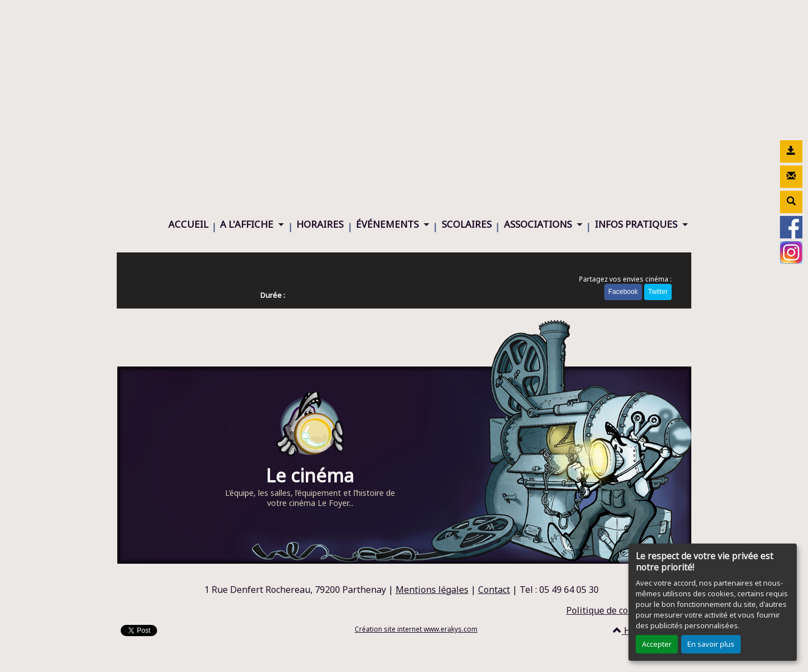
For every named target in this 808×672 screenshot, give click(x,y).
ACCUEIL (188, 224)
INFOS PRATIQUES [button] (637, 224)
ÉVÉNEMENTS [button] (388, 224)
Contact (494, 590)
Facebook (623, 292)
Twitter (658, 292)
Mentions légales (432, 590)
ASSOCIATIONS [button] (539, 224)
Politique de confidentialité (623, 610)
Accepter (657, 644)
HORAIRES (320, 224)
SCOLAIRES (467, 224)
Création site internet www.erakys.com (416, 629)
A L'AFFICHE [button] (248, 224)
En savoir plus (711, 644)
